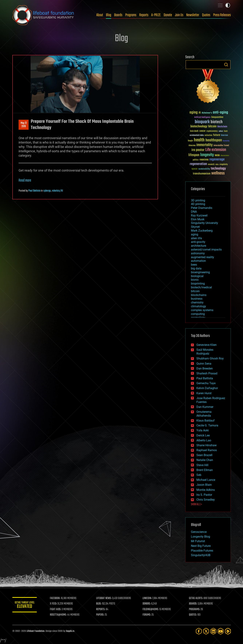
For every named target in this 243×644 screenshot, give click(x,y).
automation (198, 261)
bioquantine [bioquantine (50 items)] (217, 117)
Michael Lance (206, 480)
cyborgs (47, 191)
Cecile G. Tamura (207, 425)
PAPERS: (101, 615)
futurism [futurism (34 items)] (224, 136)
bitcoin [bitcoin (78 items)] (212, 127)
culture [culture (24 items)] (221, 131)
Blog (109, 15)
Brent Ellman (205, 470)
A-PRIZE (156, 15)
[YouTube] (221, 631)
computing (198, 314)
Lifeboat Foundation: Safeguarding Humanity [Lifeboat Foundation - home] (43, 15)
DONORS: (147, 604)
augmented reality (202, 257)
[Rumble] (228, 631)
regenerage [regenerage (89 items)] (217, 160)
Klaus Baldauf (206, 421)
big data (196, 268)
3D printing (198, 200)
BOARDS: (193, 604)
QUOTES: (193, 615)
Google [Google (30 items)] (190, 141)
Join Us (179, 15)
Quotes (206, 15)
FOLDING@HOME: (151, 609)
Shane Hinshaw (207, 445)
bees (194, 265)
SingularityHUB (201, 555)
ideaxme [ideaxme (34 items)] (192, 146)
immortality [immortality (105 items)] (205, 145)
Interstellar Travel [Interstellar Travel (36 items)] (221, 146)
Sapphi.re (70, 631)
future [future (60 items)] (217, 135)
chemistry (197, 302)
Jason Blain (204, 485)
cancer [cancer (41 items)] (202, 131)
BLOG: (100, 604)
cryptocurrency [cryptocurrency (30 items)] (212, 131)
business (197, 299)
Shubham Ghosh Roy (210, 358)
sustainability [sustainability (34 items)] (204, 169)
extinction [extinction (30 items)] (208, 135)
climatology (198, 306)
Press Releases (222, 15)
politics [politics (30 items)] (196, 160)
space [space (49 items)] (194, 169)
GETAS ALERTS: (196, 598)
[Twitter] (206, 631)
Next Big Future (201, 546)
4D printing (198, 204)
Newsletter (193, 15)
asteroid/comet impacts (206, 250)
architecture (198, 246)
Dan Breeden (205, 368)
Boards (118, 15)
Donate (168, 15)
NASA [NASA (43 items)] (217, 156)
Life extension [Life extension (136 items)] (216, 150)
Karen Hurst (204, 393)
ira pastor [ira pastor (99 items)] (198, 150)
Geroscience (199, 532)
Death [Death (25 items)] (226, 131)
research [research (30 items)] (211, 165)
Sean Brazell (204, 455)
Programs (131, 15)
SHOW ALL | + (196, 504)
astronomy (198, 253)
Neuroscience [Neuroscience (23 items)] (225, 156)
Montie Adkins (206, 490)
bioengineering (200, 272)
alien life (196, 238)
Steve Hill (202, 465)
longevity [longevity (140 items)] (207, 155)
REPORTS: (102, 609)
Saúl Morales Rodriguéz (205, 352)
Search (226, 65)
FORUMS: (147, 615)
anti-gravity (198, 242)
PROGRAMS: (195, 609)
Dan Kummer (205, 407)
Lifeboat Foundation (35, 631)
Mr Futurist (198, 541)
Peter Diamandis (202, 208)
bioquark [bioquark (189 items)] (202, 122)
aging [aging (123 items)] (194, 113)
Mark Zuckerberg (202, 231)
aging (195, 234)
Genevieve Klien (207, 345)
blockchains (199, 295)
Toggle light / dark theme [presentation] (228, 5)
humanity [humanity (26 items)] (226, 141)
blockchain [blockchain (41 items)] (222, 127)
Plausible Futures (202, 551)
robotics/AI (57, 191)
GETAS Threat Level (25, 605)
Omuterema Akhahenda (204, 414)
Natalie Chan (205, 460)
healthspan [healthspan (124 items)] (214, 140)
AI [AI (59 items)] (200, 113)
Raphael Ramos (207, 450)
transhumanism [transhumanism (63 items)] (202, 174)
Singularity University (205, 223)
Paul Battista (34, 191)
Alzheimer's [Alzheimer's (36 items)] (207, 113)
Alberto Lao (204, 440)
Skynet (195, 227)
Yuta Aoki (203, 430)
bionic (195, 280)
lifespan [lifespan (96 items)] (194, 155)
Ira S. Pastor (204, 495)
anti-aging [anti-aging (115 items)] (220, 113)
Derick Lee (203, 435)
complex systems (202, 310)
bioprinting (198, 284)
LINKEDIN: (148, 598)
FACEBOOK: (56, 598)
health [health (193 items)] (199, 140)
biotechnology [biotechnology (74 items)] (199, 127)
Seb (199, 475)
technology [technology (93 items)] (218, 169)
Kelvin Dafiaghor (207, 388)
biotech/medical (201, 287)
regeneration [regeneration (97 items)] (198, 164)
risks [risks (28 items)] (217, 164)
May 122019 (23, 125)
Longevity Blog (200, 537)
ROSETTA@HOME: (59, 615)
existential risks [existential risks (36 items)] (197, 135)
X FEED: (54, 604)
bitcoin (195, 291)
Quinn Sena (204, 364)
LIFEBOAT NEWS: (105, 598)
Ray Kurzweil (199, 215)
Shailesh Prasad (207, 373)
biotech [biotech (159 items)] (217, 122)
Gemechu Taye (206, 383)
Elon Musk (198, 219)
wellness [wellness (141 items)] (218, 173)
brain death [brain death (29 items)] (194, 131)
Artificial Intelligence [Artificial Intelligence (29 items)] (202, 117)
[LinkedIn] (213, 631)
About (100, 15)
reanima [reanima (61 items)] (204, 160)
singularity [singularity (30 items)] (224, 165)
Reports (144, 15)
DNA (194, 212)
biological (197, 276)
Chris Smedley (206, 500)
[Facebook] (199, 631)
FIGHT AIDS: (57, 609)
